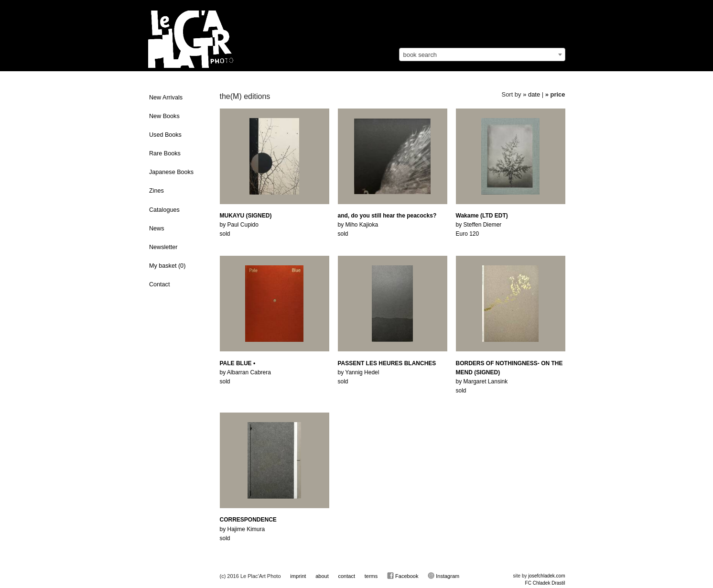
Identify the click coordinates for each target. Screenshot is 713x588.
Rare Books (165, 153)
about (322, 576)
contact (346, 576)
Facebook (403, 576)
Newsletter (163, 247)
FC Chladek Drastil (545, 583)
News (157, 229)
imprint (298, 576)
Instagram (443, 576)
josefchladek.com (546, 576)
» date (531, 94)
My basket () (167, 266)
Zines (157, 191)
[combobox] (482, 54)
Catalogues (164, 210)
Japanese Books (171, 172)
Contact (159, 284)
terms (371, 576)
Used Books (165, 135)
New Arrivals (166, 98)
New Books (164, 116)
